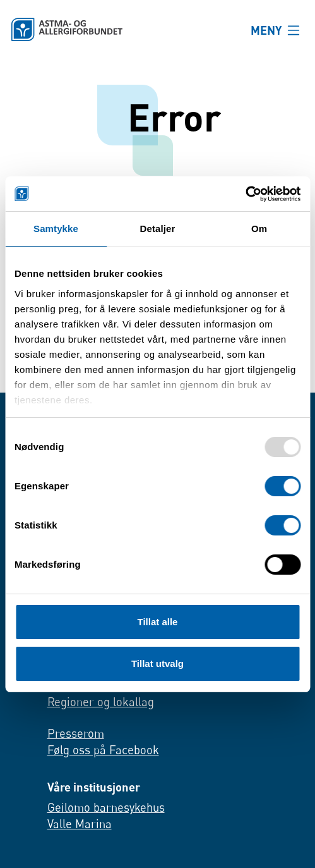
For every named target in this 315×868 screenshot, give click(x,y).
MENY (266, 30)
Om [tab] (259, 229)
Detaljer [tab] (158, 229)
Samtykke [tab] (56, 229)
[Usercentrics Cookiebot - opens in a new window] (245, 194)
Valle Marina (80, 824)
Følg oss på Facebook (103, 750)
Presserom (76, 733)
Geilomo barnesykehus (106, 808)
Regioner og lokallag (101, 702)
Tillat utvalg (157, 663)
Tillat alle (158, 622)
